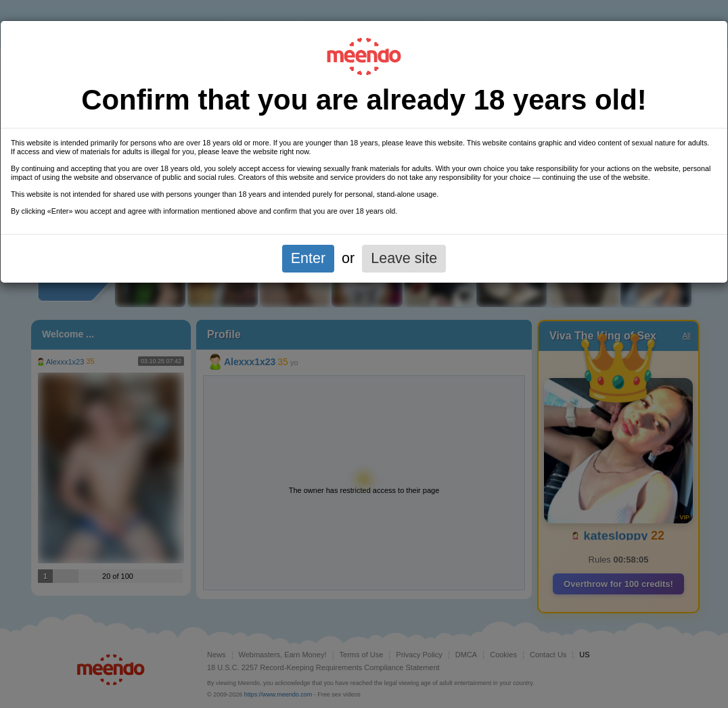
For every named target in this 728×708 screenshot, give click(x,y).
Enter (308, 258)
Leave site (404, 258)
